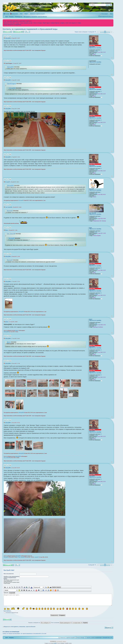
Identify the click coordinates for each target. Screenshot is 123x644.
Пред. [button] (98, 32)
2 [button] (103, 32)
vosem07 (37, 557)
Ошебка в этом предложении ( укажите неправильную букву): (12, 578)
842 (96, 217)
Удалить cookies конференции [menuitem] (94, 638)
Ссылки (7, 14)
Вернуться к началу (112, 58)
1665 (96, 193)
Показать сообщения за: (39, 623)
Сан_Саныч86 (92, 213)
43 (101, 50)
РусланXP (92, 189)
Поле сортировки (61, 623)
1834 (96, 232)
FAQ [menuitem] (21, 14)
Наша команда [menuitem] (81, 638)
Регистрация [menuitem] (105, 14)
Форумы (11, 638)
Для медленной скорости (106, 16)
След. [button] (112, 32)
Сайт (7, 638)
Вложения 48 (18, 32)
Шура (90, 228)
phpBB (55, 643)
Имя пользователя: (9, 574)
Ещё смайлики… (8, 611)
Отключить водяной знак (11, 613)
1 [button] (101, 32)
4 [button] (107, 32)
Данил (91, 319)
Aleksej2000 (92, 47)
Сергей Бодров (11, 84)
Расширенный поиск (111, 5)
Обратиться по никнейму (95, 48)
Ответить (7, 32)
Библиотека (15, 14)
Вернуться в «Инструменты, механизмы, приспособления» (20, 627)
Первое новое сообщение (81, 32)
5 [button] (109, 32)
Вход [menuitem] (111, 14)
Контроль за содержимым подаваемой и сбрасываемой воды (30, 29)
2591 (96, 324)
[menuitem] (25, 14)
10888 (96, 51)
